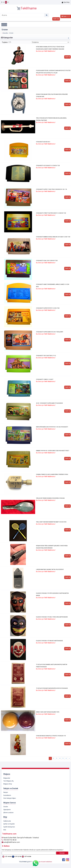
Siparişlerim (7, 810)
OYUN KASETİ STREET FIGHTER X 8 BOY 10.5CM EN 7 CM (51, 213)
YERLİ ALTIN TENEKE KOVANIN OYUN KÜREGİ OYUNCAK (50, 498)
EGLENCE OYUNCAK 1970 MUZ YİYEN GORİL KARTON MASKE (52, 617)
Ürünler (6, 807)
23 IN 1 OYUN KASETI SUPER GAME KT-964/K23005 (49, 403)
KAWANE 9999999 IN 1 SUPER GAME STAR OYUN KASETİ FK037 (53, 451)
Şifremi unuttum (8, 813)
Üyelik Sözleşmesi (9, 827)
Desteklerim (7, 795)
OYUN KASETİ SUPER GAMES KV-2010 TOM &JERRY (50, 332)
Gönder (62, 853)
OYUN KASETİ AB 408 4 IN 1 (43, 142)
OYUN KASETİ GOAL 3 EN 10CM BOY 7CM (47, 261)
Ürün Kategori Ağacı (10, 798)
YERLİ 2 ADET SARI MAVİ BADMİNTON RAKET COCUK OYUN (51, 522)
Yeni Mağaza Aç (9, 781)
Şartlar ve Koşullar (9, 824)
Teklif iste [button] (56, 19)
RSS (5, 830)
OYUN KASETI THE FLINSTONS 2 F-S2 (46, 356)
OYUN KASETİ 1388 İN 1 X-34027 (45, 379)
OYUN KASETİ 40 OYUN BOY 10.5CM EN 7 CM (48, 166)
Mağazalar (7, 778)
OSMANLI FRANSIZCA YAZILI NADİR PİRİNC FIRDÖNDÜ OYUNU (52, 474)
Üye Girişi (65, 2)
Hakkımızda (7, 821)
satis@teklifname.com (11, 842)
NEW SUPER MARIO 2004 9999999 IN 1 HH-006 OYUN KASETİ (52, 427)
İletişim (6, 792)
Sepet (65, 16)
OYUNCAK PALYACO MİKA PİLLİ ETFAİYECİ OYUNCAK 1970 (51, 736)
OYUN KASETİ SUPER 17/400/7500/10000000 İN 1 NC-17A (51, 189)
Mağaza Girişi (8, 784)
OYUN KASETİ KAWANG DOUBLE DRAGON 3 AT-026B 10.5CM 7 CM (53, 237)
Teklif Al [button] (67, 57)
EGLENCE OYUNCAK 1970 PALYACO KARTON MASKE (49, 641)
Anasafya (5, 33)
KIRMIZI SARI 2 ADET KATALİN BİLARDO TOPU (48, 712)
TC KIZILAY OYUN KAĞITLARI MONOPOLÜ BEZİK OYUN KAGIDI (52, 688)
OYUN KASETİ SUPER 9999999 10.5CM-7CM (48, 308)
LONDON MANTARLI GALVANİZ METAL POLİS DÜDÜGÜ (50, 569)
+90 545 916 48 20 (9, 840)
